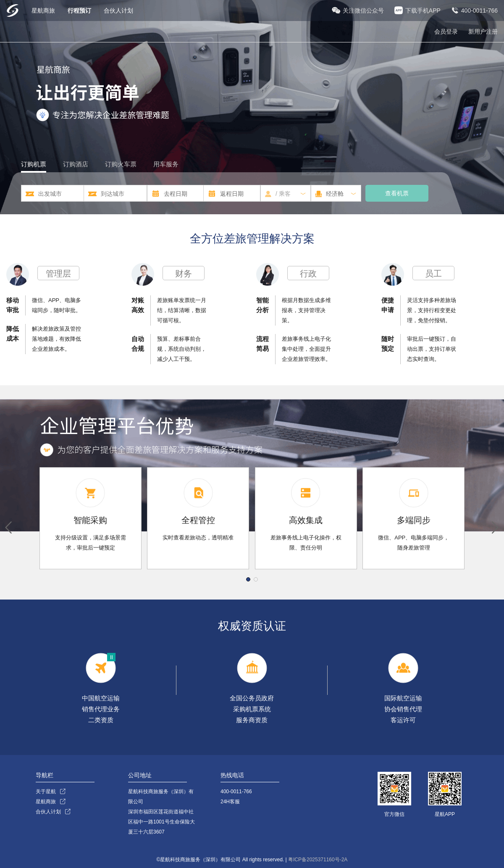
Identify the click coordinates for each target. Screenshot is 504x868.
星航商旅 (44, 11)
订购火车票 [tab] (121, 164)
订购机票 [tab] (34, 164)
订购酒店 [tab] (76, 164)
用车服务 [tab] (166, 164)
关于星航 (46, 792)
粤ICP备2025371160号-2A (318, 860)
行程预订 (80, 11)
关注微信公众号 (363, 11)
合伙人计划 (118, 11)
